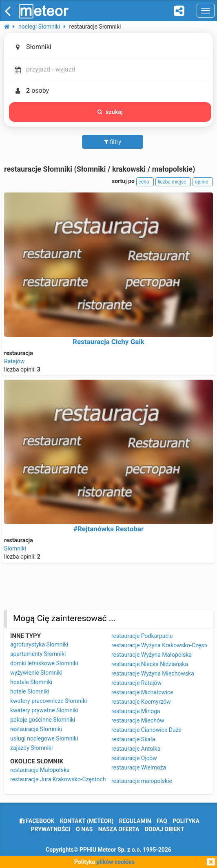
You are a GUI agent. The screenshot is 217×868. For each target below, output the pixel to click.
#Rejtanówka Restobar (108, 529)
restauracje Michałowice (142, 692)
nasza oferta (119, 829)
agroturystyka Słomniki (39, 644)
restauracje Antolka (136, 749)
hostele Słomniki (31, 682)
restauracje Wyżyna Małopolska (152, 655)
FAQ (162, 821)
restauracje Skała (133, 739)
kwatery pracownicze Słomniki (49, 701)
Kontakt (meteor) (87, 821)
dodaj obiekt (165, 829)
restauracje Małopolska (40, 770)
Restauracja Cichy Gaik (108, 342)
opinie (203, 182)
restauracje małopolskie (142, 781)
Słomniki (15, 548)
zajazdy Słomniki (31, 748)
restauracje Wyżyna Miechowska (153, 673)
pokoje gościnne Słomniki (43, 720)
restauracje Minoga (136, 711)
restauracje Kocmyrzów (141, 702)
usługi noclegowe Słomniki (44, 738)
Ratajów (14, 361)
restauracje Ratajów (136, 683)
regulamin (135, 821)
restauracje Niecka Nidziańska (150, 664)
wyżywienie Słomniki (36, 673)
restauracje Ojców (134, 758)
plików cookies (116, 862)
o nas (84, 829)
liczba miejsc (173, 182)
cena (145, 182)
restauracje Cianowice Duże (146, 730)
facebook (37, 821)
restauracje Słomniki (36, 729)
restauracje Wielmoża (139, 767)
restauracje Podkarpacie (142, 636)
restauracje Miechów (138, 720)
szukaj (110, 112)
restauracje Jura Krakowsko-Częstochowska (66, 779)
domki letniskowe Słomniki (44, 663)
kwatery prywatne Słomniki (44, 710)
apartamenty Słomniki (38, 654)
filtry (113, 142)
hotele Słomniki (30, 691)
